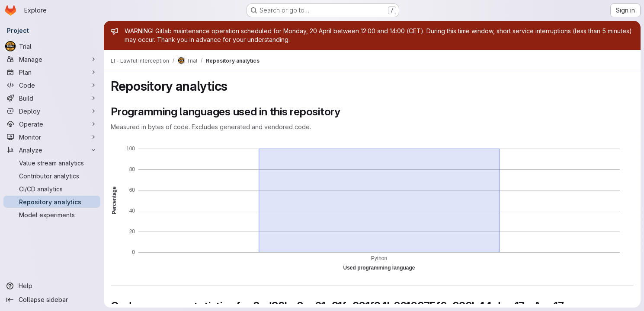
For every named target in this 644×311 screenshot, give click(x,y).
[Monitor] (52, 137)
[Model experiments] (52, 215)
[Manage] (52, 59)
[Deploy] (52, 111)
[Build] (52, 98)
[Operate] (52, 124)
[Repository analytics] (52, 202)
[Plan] (52, 72)
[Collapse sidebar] (52, 300)
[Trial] (52, 46)
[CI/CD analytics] (52, 189)
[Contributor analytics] (52, 176)
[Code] (52, 85)
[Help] (52, 286)
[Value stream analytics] (52, 163)
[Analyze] (52, 150)
